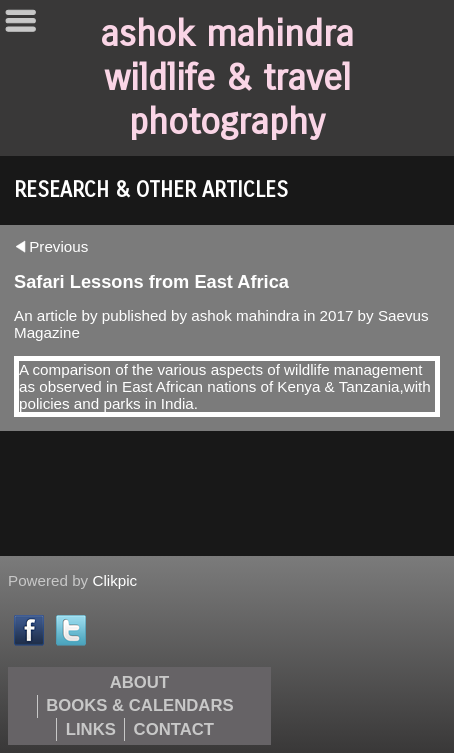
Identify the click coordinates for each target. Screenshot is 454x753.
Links (91, 729)
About (139, 682)
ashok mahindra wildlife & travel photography (227, 78)
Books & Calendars (139, 705)
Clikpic (114, 580)
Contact (174, 729)
